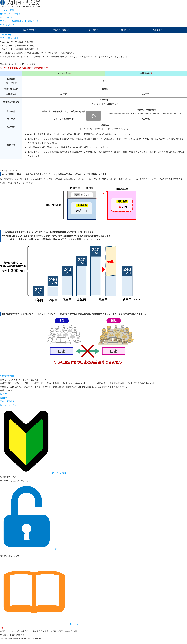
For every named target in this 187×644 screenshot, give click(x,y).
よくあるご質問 (7, 10)
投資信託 (6, 398)
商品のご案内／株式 (9, 39)
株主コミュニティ (8, 405)
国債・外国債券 (9, 402)
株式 (4, 394)
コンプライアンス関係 (10, 14)
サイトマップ (6, 18)
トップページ (6, 35)
